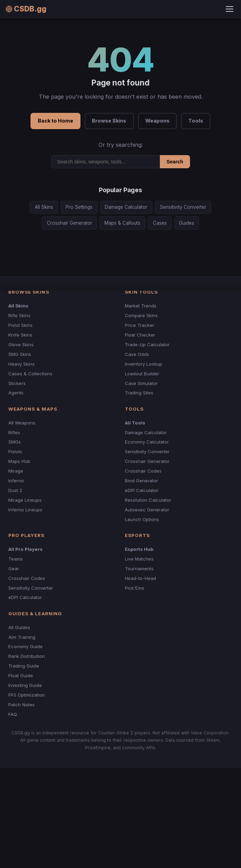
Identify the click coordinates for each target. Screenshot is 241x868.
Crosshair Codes (143, 471)
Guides (187, 223)
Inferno (16, 481)
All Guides (19, 627)
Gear (14, 569)
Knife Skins (20, 335)
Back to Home (55, 121)
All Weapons (22, 423)
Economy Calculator (147, 442)
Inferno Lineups (25, 510)
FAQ (13, 714)
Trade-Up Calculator (147, 344)
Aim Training (22, 637)
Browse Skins (109, 121)
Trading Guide (24, 666)
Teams (16, 559)
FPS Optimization (27, 695)
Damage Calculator (126, 207)
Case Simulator (141, 383)
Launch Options (142, 519)
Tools (196, 121)
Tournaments (139, 569)
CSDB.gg (26, 9)
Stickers (17, 383)
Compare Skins (141, 315)
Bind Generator (141, 481)
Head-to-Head (140, 578)
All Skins (44, 207)
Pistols (15, 451)
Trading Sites (139, 393)
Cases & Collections (30, 374)
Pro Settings (79, 207)
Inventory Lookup (144, 364)
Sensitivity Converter (183, 207)
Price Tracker (140, 325)
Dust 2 (15, 490)
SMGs (15, 442)
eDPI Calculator (142, 490)
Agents (16, 393)
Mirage (16, 471)
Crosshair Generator (70, 223)
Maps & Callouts (122, 223)
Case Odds (137, 354)
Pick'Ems (135, 588)
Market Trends (141, 306)
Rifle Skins (19, 315)
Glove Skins (21, 344)
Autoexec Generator (147, 510)
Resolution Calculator (148, 500)
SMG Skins (20, 354)
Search (175, 162)
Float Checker (140, 335)
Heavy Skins (21, 364)
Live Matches (139, 559)
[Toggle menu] (230, 9)
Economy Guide (25, 646)
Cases (160, 223)
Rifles (14, 432)
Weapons (157, 121)
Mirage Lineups (25, 500)
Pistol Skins (20, 325)
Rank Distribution (27, 656)
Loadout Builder (142, 374)
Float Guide (21, 675)
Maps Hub (19, 461)
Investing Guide (25, 685)
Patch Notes (21, 705)
